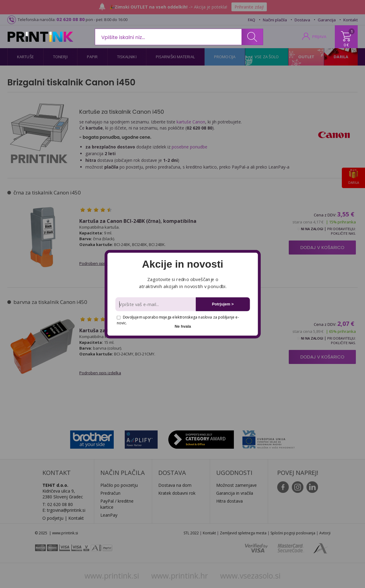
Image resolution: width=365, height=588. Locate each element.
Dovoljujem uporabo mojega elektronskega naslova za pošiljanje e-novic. (178, 320)
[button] (182, 264)
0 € (346, 45)
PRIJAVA (319, 37)
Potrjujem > (223, 304)
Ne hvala (183, 326)
